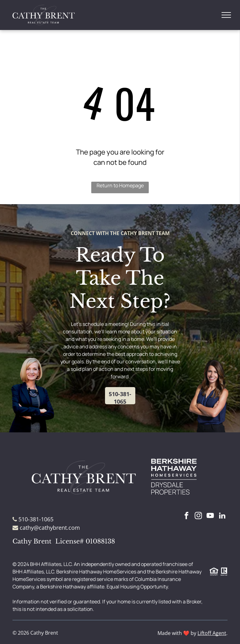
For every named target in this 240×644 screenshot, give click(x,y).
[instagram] (198, 516)
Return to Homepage (120, 185)
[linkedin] (222, 516)
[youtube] (210, 516)
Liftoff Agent (212, 633)
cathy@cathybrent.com (50, 528)
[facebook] (186, 516)
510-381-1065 (36, 519)
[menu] (226, 15)
